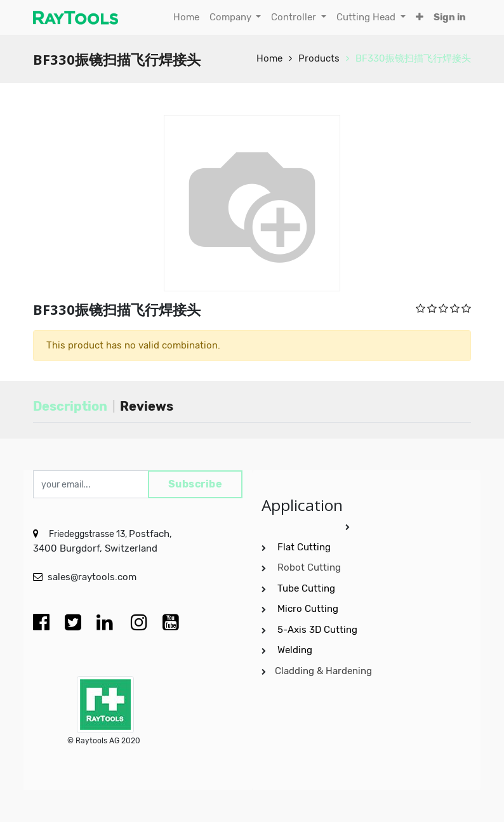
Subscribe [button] (196, 484)
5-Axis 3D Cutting (319, 630)
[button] (420, 17)
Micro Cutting (309, 609)
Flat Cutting (304, 547)
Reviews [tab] (147, 406)
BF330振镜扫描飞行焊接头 (413, 58)
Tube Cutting (308, 588)
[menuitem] (186, 17)
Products (319, 58)
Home (269, 58)
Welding (295, 650)
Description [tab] (70, 406)
